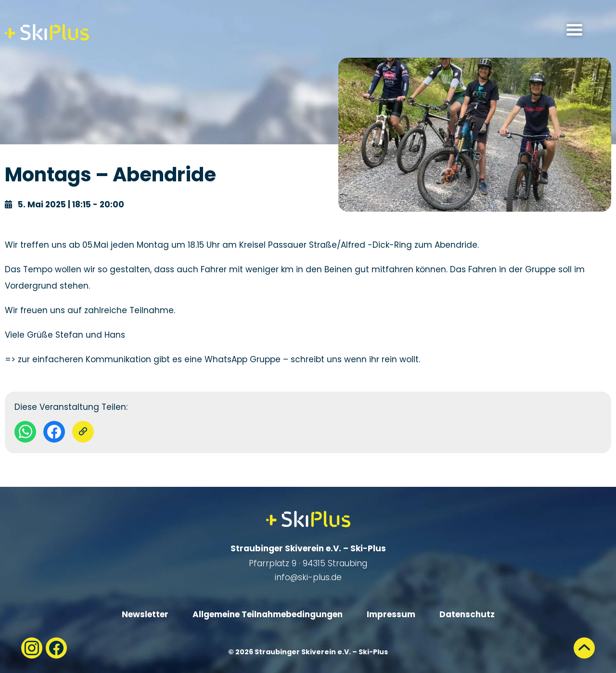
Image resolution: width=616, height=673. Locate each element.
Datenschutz (467, 614)
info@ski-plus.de (308, 577)
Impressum (391, 614)
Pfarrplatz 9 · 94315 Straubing (308, 563)
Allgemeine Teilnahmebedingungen (268, 614)
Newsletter (145, 614)
